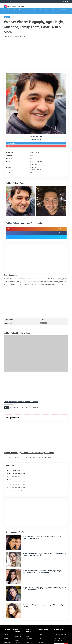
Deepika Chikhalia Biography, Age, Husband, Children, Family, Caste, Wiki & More (44, 589)
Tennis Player (19, 10)
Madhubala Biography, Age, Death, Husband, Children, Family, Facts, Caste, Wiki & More (44, 554)
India (32, 155)
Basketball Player (52, 10)
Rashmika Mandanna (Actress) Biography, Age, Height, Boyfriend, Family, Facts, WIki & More (42, 572)
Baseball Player (39, 10)
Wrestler (28, 10)
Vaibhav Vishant (36, 137)
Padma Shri (18, 637)
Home (6, 634)
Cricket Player (7, 10)
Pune (32, 152)
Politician (33, 12)
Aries (40, 634)
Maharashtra (37, 152)
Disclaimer (7, 638)
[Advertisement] (36, 54)
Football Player (65, 10)
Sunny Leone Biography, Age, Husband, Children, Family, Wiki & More (44, 606)
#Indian (7, 17)
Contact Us (7, 642)
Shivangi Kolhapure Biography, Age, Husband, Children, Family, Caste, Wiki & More (42, 537)
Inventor (41, 12)
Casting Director (36, 140)
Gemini (41, 642)
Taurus (41, 638)
